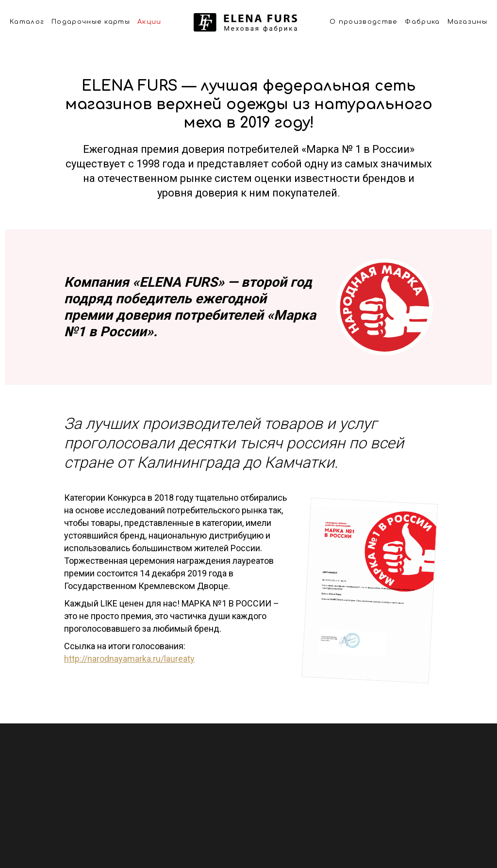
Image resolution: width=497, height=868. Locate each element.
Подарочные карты (91, 22)
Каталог (27, 22)
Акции (149, 22)
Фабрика (422, 22)
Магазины (467, 22)
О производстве (364, 22)
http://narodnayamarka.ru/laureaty (129, 659)
